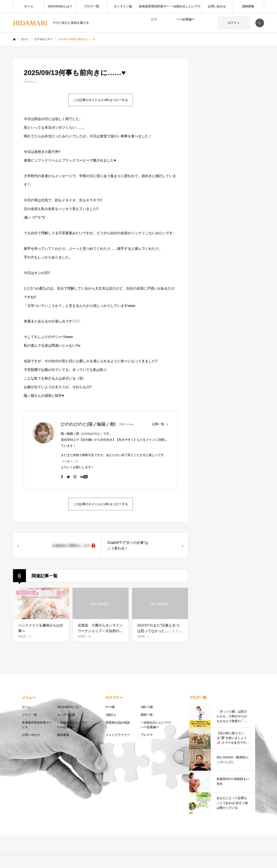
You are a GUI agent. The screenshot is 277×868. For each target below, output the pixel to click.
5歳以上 (111, 715)
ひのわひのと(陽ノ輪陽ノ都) (88, 424)
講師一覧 (147, 715)
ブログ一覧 (92, 6)
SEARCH (260, 23)
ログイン (234, 23)
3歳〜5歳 (147, 707)
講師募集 (248, 6)
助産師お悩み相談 (118, 723)
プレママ (147, 735)
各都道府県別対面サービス (154, 9)
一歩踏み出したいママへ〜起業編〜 (185, 9)
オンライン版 (123, 6)
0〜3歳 (110, 707)
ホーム (29, 6)
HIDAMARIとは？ (60, 6)
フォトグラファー (118, 735)
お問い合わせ (217, 6)
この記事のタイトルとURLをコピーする (101, 100)
